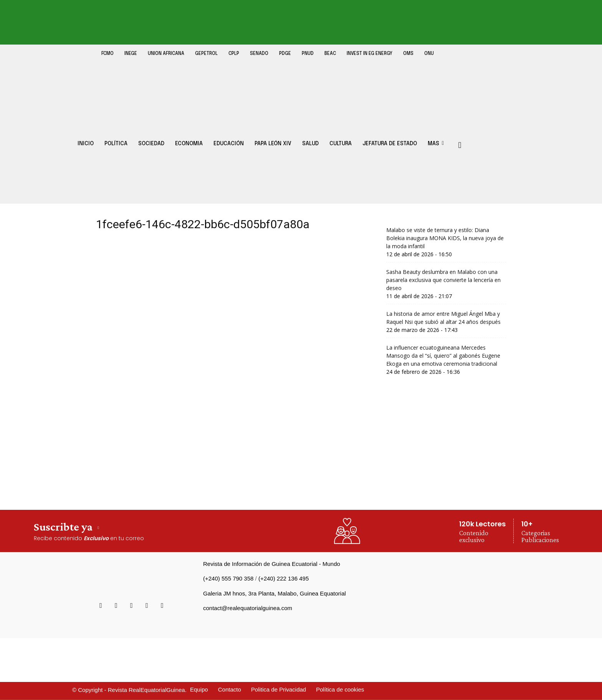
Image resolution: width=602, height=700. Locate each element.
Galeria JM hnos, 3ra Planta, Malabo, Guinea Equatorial (275, 593)
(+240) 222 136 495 (284, 578)
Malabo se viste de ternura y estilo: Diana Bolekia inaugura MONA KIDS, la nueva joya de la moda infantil (445, 238)
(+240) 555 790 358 (228, 578)
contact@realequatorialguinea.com (248, 608)
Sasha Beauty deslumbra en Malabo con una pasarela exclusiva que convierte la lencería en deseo (443, 280)
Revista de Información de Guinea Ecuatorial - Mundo (272, 564)
